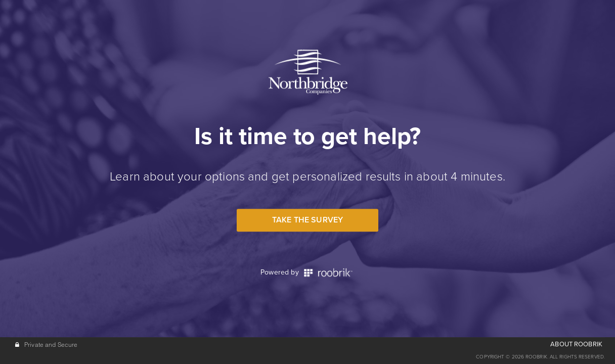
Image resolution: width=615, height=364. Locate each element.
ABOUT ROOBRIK (576, 344)
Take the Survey (308, 220)
